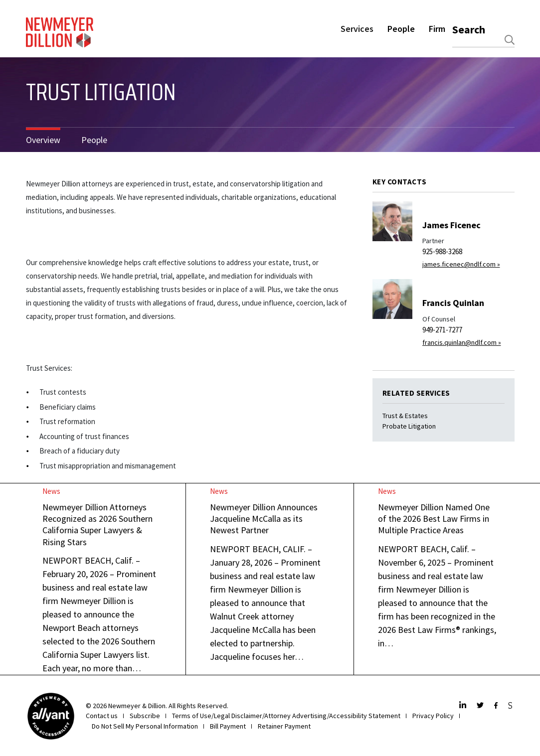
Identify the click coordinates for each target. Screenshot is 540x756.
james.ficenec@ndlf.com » (461, 264)
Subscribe (145, 716)
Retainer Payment (284, 726)
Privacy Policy (433, 716)
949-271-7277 (442, 330)
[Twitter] (481, 706)
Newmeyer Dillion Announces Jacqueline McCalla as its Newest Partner (264, 519)
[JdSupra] (511, 706)
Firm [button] (437, 29)
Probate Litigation (409, 426)
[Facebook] (497, 706)
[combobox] (483, 40)
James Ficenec (451, 225)
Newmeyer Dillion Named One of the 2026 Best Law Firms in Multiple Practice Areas (434, 519)
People (94, 140)
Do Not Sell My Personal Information (145, 726)
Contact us (102, 716)
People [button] (401, 29)
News (51, 491)
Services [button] (357, 29)
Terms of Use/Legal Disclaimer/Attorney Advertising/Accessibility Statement (286, 716)
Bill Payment (228, 726)
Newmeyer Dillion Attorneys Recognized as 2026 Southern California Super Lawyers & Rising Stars (97, 525)
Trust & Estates (405, 416)
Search (469, 29)
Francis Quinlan (453, 303)
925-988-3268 (442, 251)
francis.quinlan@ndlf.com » (462, 342)
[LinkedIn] (464, 706)
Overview (43, 140)
